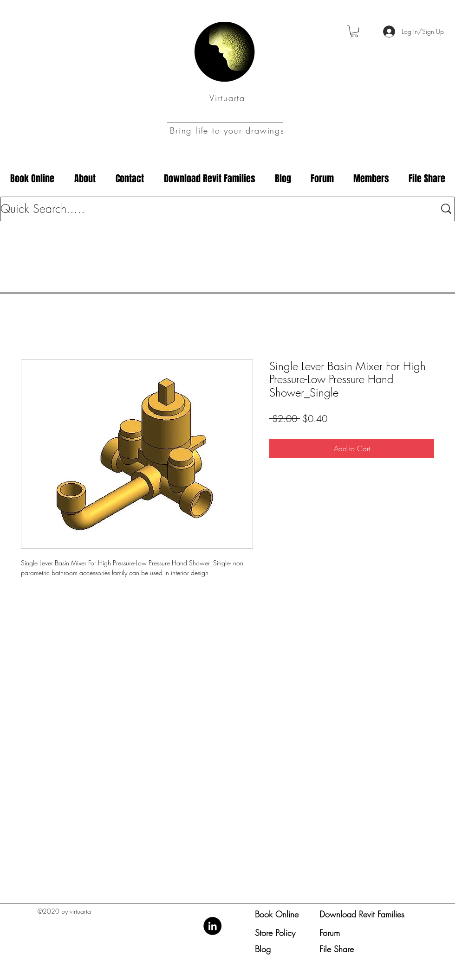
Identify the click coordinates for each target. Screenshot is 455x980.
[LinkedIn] (212, 926)
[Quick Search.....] (211, 209)
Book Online (277, 914)
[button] (354, 31)
